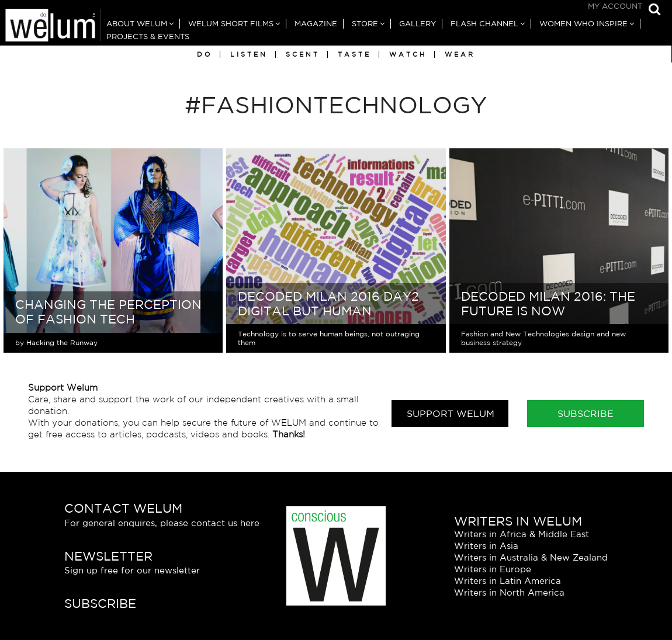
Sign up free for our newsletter (132, 570)
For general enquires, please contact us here (162, 523)
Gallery (418, 24)
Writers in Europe (493, 569)
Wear (460, 54)
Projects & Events (148, 36)
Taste (354, 54)
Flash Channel (484, 24)
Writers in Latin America (508, 581)
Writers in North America (509, 592)
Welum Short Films (231, 24)
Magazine (316, 24)
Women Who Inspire (583, 24)
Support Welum (451, 413)
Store (365, 24)
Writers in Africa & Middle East (522, 534)
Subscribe (586, 413)
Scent (303, 54)
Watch (408, 54)
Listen (249, 54)
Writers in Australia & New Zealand (531, 557)
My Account (615, 6)
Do (205, 54)
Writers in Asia (486, 546)
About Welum (137, 24)
